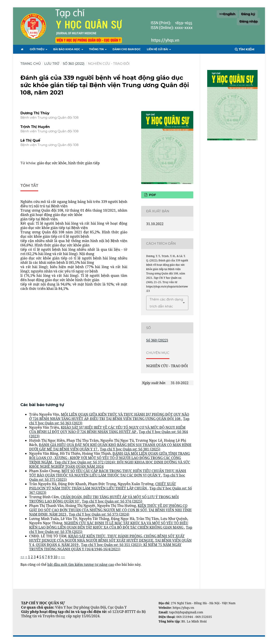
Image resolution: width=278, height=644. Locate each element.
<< (22, 557)
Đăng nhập (248, 21)
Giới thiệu (37, 49)
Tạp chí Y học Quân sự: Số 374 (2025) (112, 501)
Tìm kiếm (245, 49)
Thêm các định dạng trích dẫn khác (166, 303)
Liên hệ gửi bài (158, 49)
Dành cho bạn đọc (127, 49)
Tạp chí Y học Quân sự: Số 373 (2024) (99, 514)
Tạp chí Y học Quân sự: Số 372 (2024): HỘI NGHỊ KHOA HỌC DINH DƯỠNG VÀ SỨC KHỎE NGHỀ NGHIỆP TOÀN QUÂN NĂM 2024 (110, 464)
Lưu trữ (52, 64)
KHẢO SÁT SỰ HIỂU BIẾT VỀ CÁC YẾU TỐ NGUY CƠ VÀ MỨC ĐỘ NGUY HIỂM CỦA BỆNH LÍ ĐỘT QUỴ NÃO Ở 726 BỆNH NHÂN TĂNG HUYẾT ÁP (107, 430)
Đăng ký (248, 14)
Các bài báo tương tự (42, 405)
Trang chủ (31, 64)
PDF (152, 195)
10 (55, 557)
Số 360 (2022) (74, 64)
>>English (227, 14)
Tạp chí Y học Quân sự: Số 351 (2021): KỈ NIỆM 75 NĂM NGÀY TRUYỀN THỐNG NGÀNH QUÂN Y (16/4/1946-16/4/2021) (105, 547)
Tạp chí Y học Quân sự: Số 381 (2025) (130, 449)
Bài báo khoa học (67, 49)
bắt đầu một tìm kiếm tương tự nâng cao (81, 564)
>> (63, 557)
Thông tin (97, 49)
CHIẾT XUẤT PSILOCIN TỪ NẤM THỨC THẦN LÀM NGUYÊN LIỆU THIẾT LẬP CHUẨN (103, 486)
